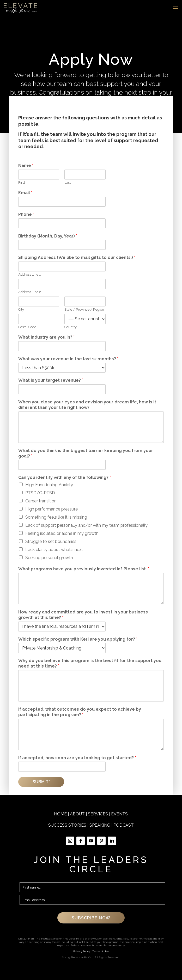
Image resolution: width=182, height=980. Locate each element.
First (22, 182)
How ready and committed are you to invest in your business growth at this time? (83, 615)
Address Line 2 (30, 292)
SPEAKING (100, 825)
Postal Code (27, 327)
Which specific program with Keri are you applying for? (78, 639)
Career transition (41, 501)
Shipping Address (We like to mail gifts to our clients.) (77, 257)
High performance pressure (51, 509)
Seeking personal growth (49, 558)
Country (71, 327)
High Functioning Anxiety (49, 485)
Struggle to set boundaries (51, 541)
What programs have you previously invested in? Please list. (84, 569)
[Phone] (62, 223)
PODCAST (124, 825)
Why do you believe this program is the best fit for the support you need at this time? (90, 663)
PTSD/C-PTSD (40, 493)
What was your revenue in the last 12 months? (68, 359)
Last (68, 182)
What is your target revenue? (51, 380)
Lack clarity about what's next (54, 550)
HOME (60, 814)
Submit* (41, 782)
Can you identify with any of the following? (65, 477)
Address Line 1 (29, 274)
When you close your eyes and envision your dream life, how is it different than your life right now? (87, 405)
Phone (26, 214)
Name (26, 166)
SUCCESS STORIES (67, 825)
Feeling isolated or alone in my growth (62, 533)
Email (25, 193)
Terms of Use (101, 951)
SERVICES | (99, 814)
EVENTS (119, 814)
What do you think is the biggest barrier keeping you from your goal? (86, 453)
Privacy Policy (82, 951)
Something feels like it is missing (56, 517)
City (21, 309)
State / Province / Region (84, 309)
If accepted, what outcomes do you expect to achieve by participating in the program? (80, 712)
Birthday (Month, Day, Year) (48, 236)
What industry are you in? (46, 337)
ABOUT (77, 814)
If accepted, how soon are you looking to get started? (77, 758)
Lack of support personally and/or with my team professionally (86, 525)
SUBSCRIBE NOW (91, 918)
